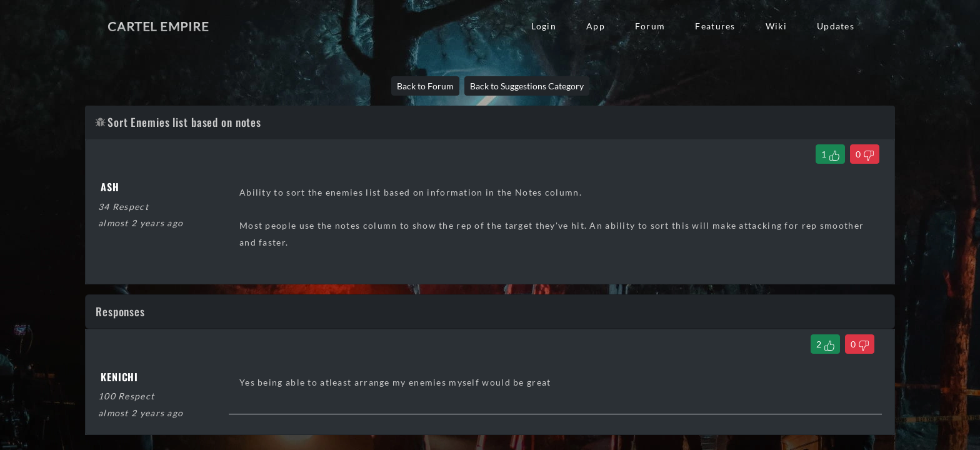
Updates (836, 26)
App (596, 26)
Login (544, 26)
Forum (650, 26)
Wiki (776, 26)
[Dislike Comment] (860, 344)
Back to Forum (425, 86)
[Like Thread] (830, 154)
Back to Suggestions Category (527, 86)
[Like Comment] (825, 344)
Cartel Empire (158, 26)
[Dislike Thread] (865, 154)
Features (715, 26)
